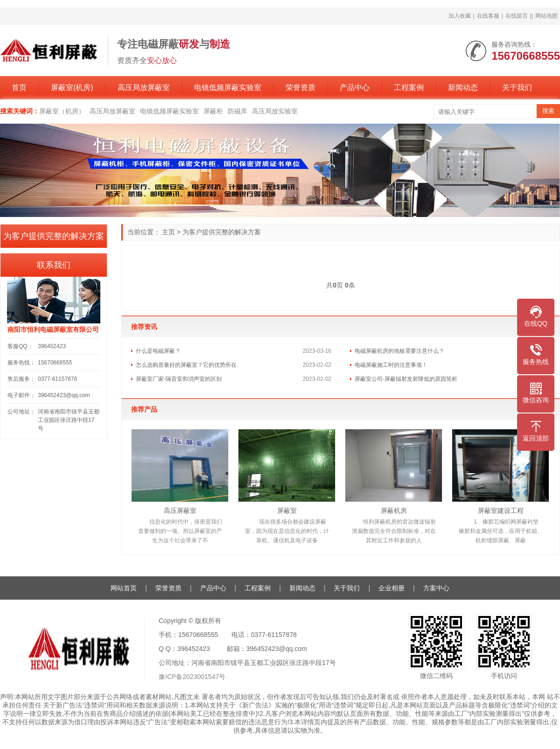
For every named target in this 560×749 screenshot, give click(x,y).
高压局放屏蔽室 (144, 87)
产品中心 (355, 87)
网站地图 (546, 16)
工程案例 (409, 87)
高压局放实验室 (275, 111)
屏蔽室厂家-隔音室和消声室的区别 (179, 379)
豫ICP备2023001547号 (192, 677)
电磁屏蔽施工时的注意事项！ (391, 365)
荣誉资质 (301, 87)
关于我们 (517, 87)
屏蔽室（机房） (62, 111)
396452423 (52, 346)
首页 (19, 87)
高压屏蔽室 (180, 511)
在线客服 (488, 16)
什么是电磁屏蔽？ (158, 351)
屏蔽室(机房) (72, 87)
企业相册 (392, 588)
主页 (168, 232)
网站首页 (124, 588)
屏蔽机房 (394, 511)
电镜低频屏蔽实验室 (228, 87)
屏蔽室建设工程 (501, 511)
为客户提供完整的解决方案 (222, 232)
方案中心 (436, 588)
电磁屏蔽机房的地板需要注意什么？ (399, 351)
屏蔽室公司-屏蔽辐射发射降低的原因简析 (406, 379)
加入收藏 (460, 16)
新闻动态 (463, 87)
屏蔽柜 (213, 111)
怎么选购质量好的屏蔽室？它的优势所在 (186, 365)
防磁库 (238, 111)
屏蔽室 (287, 511)
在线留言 (517, 16)
